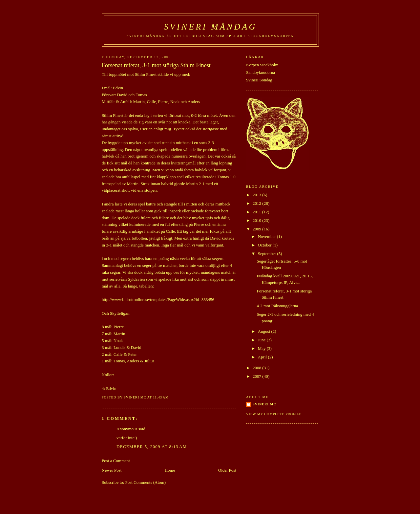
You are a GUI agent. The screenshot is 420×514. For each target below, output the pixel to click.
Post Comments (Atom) (146, 482)
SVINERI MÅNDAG (210, 27)
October (265, 245)
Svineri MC (264, 404)
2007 (257, 376)
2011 (257, 212)
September (268, 254)
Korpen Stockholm (262, 65)
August (265, 331)
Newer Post (112, 470)
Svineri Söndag (259, 80)
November (267, 236)
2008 (257, 368)
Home (170, 470)
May (262, 348)
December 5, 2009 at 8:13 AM (152, 447)
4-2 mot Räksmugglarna (277, 306)
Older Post (227, 470)
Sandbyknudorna (261, 72)
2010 (257, 220)
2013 (257, 195)
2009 (257, 229)
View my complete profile (274, 414)
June (262, 340)
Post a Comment (116, 461)
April (263, 357)
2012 (257, 203)
